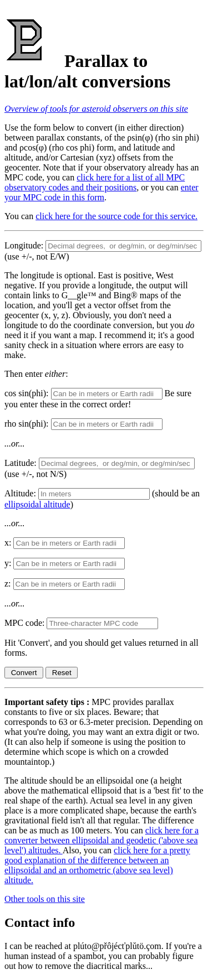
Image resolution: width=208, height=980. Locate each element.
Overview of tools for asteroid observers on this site (96, 109)
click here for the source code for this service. (116, 216)
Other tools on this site (45, 899)
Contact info (40, 922)
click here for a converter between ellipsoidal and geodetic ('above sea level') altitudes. (102, 840)
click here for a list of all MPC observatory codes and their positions (95, 182)
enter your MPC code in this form (102, 192)
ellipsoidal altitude (37, 504)
